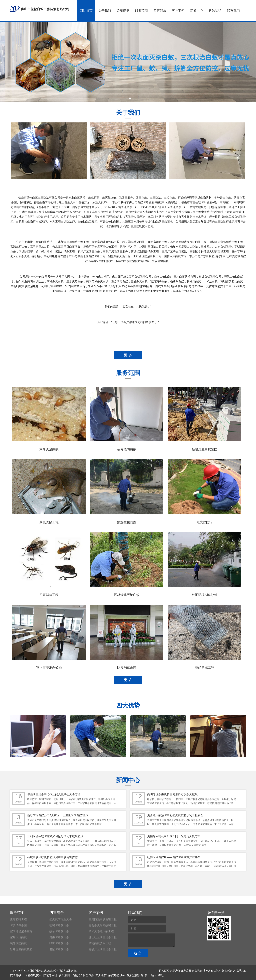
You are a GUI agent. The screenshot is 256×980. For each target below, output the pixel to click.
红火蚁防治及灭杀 (61, 919)
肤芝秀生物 (50, 975)
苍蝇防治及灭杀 (59, 925)
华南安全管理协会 (83, 975)
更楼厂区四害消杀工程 (103, 949)
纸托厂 (162, 975)
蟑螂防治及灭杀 (59, 943)
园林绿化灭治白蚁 (127, 595)
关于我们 (105, 11)
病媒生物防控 (127, 522)
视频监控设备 (135, 975)
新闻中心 (197, 11)
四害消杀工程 (49, 595)
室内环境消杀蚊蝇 (49, 668)
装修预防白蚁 (127, 449)
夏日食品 (150, 975)
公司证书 (123, 11)
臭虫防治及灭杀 (59, 937)
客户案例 (178, 11)
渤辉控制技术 (33, 975)
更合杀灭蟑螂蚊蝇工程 (103, 925)
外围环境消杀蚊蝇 (205, 595)
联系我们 (233, 11)
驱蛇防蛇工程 (205, 668)
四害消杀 (160, 11)
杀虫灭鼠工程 (49, 522)
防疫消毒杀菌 (127, 668)
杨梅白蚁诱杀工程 (100, 943)
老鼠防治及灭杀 (59, 949)
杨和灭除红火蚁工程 (101, 931)
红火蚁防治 (205, 522)
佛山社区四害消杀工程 (103, 937)
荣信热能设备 (117, 975)
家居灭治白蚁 (49, 449)
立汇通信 (101, 975)
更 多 (128, 355)
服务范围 (141, 11)
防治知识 (215, 11)
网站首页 (86, 11)
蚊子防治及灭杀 (59, 931)
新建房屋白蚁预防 (205, 449)
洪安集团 (64, 975)
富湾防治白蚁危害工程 (103, 919)
